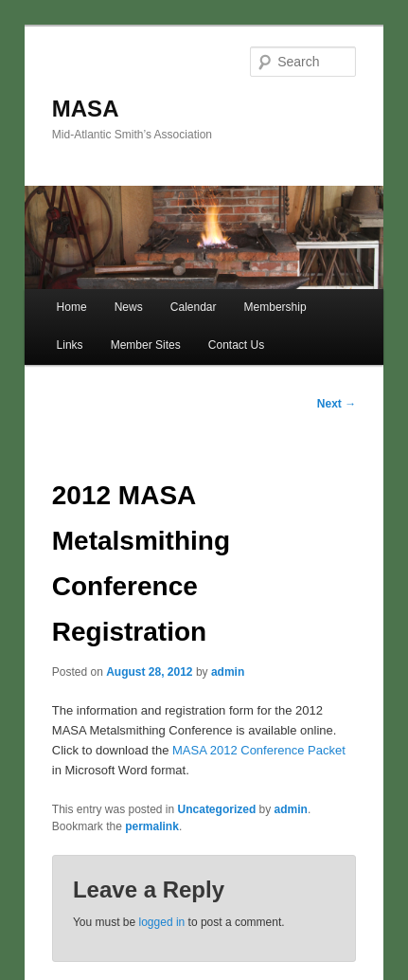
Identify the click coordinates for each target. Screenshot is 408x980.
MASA (86, 109)
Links (70, 345)
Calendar (194, 307)
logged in (162, 922)
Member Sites (146, 345)
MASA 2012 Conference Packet (259, 750)
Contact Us (236, 345)
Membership (275, 307)
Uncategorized (217, 809)
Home (72, 307)
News (129, 307)
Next (337, 404)
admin (228, 672)
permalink (152, 826)
